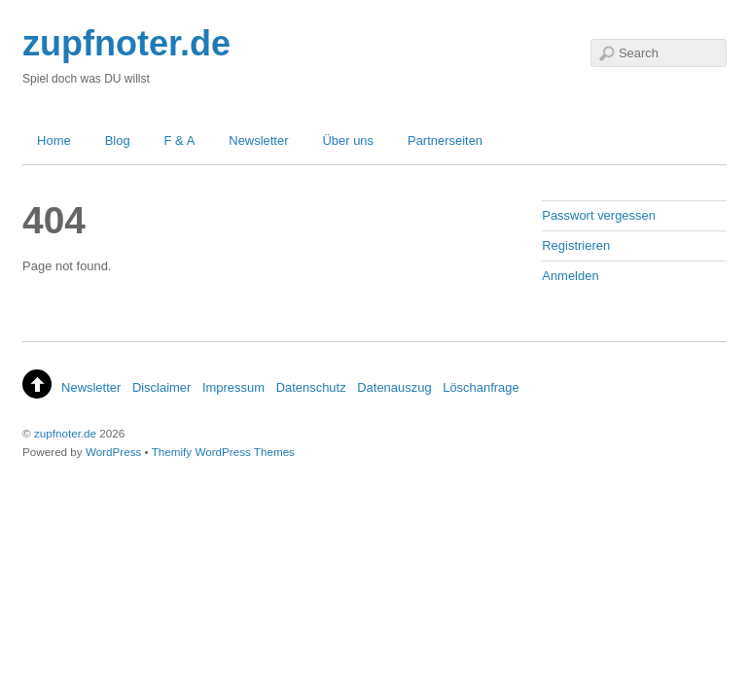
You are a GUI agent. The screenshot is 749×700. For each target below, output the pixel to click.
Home (54, 140)
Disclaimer (161, 387)
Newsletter (258, 140)
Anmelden (570, 276)
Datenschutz (311, 387)
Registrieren (576, 245)
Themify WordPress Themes (223, 452)
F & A (180, 140)
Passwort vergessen (599, 215)
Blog (118, 140)
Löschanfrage (481, 387)
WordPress (113, 452)
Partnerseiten (445, 140)
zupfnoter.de (65, 433)
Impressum (233, 387)
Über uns (348, 140)
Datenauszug (394, 387)
